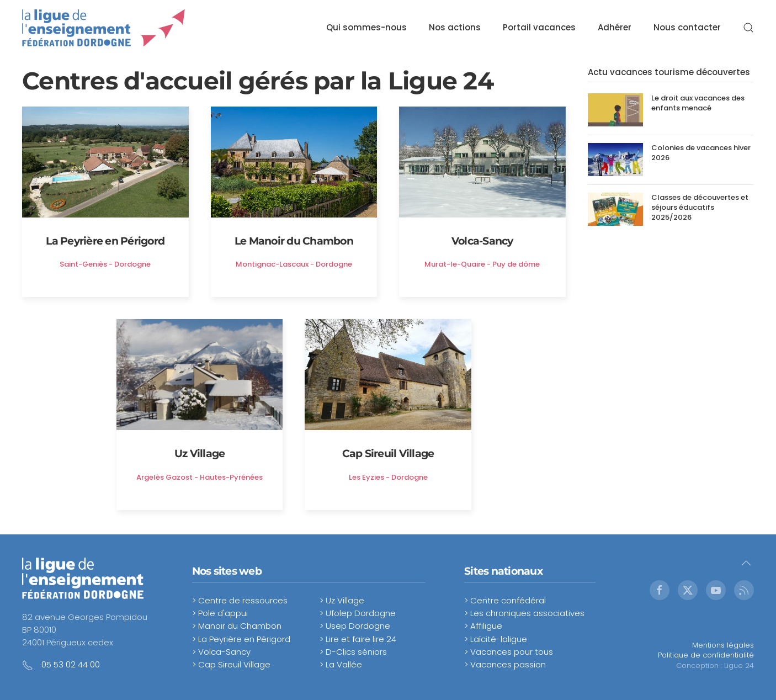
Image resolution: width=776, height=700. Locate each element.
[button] (748, 28)
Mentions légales (723, 645)
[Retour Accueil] (104, 28)
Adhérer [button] (615, 27)
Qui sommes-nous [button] (366, 27)
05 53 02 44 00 (71, 664)
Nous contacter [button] (687, 27)
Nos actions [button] (455, 27)
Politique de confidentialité (706, 655)
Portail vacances (539, 27)
